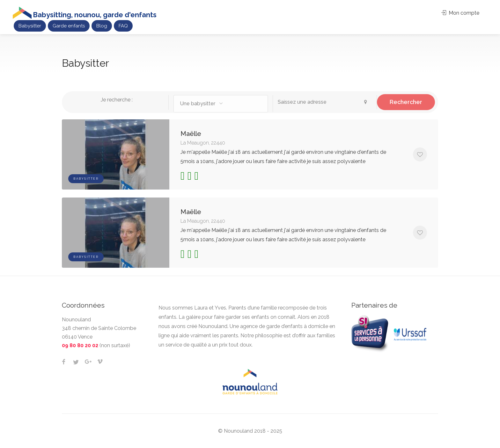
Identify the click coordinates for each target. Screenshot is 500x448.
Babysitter (30, 26)
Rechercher (406, 102)
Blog (102, 26)
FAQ (123, 26)
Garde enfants (69, 26)
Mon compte (460, 13)
